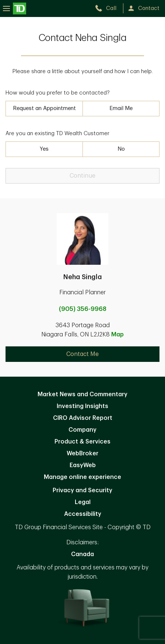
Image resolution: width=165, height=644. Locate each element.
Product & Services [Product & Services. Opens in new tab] (82, 442)
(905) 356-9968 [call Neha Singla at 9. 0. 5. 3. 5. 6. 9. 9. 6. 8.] (83, 309)
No (121, 149)
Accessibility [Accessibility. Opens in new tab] (83, 514)
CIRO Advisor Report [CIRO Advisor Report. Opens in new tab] (83, 418)
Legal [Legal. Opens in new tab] (83, 502)
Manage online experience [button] (82, 477)
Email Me (121, 108)
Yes (44, 149)
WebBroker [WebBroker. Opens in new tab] (82, 453)
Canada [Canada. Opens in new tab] (82, 554)
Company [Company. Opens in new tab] (82, 430)
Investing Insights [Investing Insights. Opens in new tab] (82, 406)
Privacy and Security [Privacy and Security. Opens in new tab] (82, 490)
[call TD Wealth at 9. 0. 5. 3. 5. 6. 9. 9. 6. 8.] (109, 8)
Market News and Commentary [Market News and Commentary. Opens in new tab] (82, 394)
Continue (82, 176)
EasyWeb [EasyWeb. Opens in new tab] (83, 465)
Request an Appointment (44, 108)
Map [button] (117, 335)
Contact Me (82, 354)
